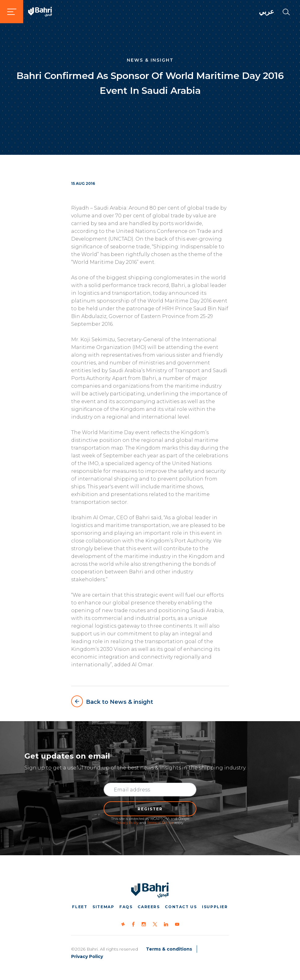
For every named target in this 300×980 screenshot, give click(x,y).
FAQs (126, 907)
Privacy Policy (127, 823)
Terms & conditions (169, 949)
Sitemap (103, 907)
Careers (149, 907)
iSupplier (215, 907)
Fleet (80, 907)
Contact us (181, 907)
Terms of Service (160, 823)
